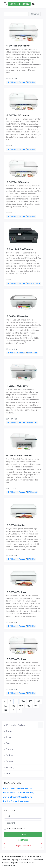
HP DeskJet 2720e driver (17, 316)
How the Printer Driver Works (16, 801)
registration (23, 840)
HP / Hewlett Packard (16, 82)
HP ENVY (31, 82)
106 (38, 701)
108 (13, 706)
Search (34, 14)
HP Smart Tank (34, 283)
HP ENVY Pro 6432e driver (18, 115)
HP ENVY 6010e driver (16, 525)
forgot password (23, 846)
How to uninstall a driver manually (18, 793)
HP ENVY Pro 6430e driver (18, 46)
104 (23, 701)
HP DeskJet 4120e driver (17, 386)
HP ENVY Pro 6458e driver (18, 182)
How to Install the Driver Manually (18, 788)
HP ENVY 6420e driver (16, 659)
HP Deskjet (32, 353)
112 (6, 710)
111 (36, 706)
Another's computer (16, 829)
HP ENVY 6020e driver (16, 592)
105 (31, 701)
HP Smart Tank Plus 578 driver (20, 249)
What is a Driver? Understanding (17, 797)
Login (23, 834)
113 (13, 710)
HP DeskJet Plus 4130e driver (19, 456)
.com (21, 4)
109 (21, 706)
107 (6, 706)
